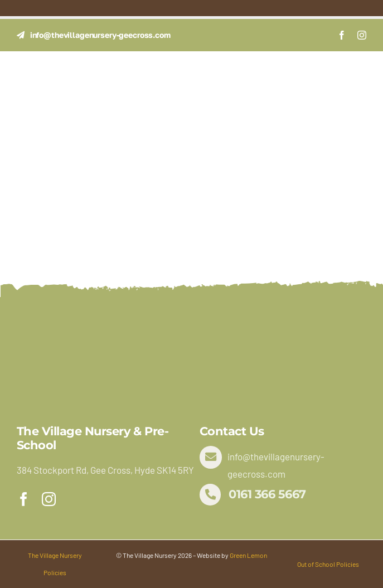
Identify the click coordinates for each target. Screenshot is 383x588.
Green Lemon (248, 555)
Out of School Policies (328, 564)
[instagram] (362, 35)
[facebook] (342, 35)
